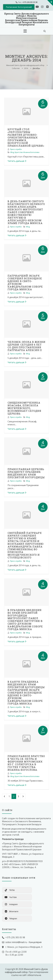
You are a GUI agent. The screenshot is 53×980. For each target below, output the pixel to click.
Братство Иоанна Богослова (27, 152)
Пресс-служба (16, 149)
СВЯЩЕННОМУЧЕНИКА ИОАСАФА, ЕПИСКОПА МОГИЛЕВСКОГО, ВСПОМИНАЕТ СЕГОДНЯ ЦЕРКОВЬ (24, 408)
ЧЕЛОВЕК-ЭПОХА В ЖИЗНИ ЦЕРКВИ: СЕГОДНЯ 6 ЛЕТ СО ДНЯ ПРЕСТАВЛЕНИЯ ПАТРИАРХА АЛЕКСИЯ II (26, 346)
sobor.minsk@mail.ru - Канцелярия (23, 942)
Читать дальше (17, 161)
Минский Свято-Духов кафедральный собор (26, 971)
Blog (12, 152)
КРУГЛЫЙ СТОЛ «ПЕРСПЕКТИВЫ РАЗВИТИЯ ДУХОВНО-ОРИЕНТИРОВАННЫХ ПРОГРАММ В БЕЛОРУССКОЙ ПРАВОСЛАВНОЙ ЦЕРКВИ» (26, 137)
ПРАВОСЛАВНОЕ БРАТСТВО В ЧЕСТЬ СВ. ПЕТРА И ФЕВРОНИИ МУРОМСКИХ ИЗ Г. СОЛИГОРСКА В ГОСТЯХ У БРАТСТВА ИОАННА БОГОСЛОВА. (26, 763)
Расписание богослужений (19, 7)
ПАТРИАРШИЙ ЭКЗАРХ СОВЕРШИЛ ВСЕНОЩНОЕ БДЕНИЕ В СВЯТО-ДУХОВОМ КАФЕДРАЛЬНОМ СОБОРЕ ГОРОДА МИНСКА (25, 282)
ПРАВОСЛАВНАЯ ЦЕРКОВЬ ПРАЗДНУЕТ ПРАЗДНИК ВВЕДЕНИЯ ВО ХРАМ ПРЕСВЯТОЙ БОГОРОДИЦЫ (26, 473)
